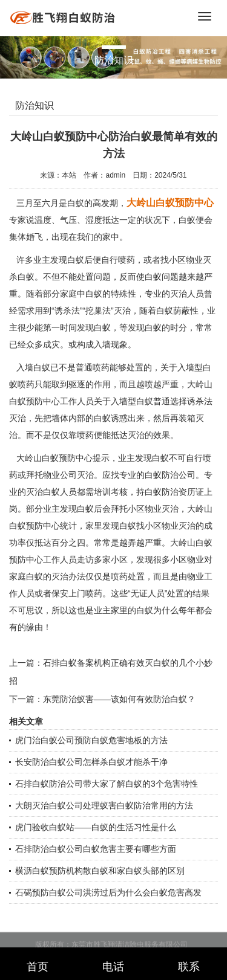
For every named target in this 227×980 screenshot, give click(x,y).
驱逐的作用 (90, 384)
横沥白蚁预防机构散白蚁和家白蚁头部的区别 (100, 871)
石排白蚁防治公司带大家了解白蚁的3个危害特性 (107, 784)
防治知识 (35, 105)
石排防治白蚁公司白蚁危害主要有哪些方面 (96, 849)
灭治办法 (68, 576)
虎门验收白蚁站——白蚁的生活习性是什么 (96, 827)
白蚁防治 (162, 492)
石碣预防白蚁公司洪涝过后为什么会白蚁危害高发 (108, 892)
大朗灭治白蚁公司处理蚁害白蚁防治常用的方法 (104, 805)
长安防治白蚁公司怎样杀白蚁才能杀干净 (91, 762)
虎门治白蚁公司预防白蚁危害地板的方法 (91, 740)
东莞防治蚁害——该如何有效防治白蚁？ (119, 699)
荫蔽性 (186, 311)
